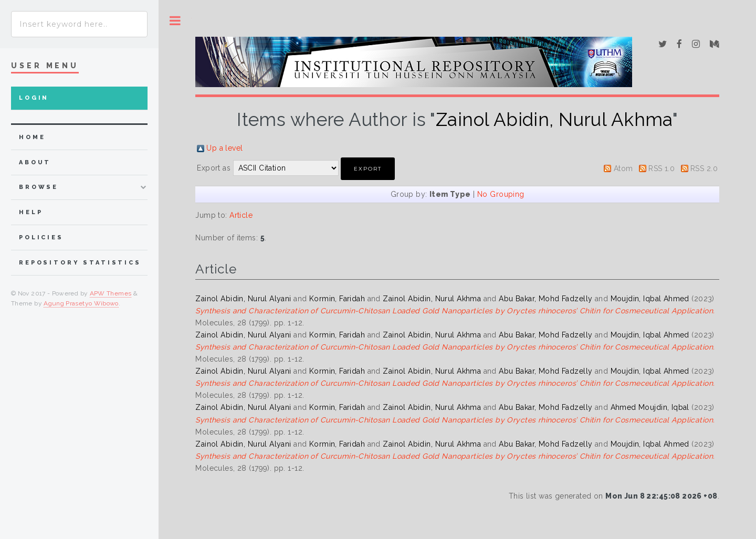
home (32, 137)
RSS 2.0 (704, 168)
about (35, 162)
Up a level (224, 148)
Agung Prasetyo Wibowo (81, 303)
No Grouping (501, 194)
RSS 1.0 (661, 168)
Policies (41, 237)
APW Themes (111, 293)
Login (34, 98)
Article (241, 215)
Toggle (175, 21)
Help (31, 212)
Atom (623, 168)
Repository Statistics (80, 263)
